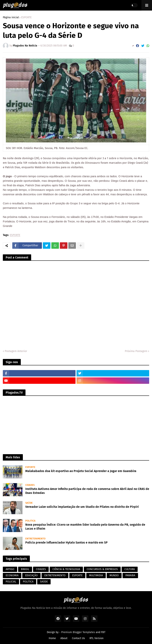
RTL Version (96, 638)
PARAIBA (130, 575)
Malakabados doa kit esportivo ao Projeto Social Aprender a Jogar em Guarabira (81, 471)
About (64, 638)
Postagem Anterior (16, 351)
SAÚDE (44, 582)
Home (52, 638)
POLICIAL (11, 582)
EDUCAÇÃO (31, 575)
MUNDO (114, 575)
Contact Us (78, 638)
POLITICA (28, 582)
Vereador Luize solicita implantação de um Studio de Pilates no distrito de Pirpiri (82, 507)
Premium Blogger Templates (78, 632)
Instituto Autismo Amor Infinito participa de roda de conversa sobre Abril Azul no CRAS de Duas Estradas (87, 491)
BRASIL (25, 569)
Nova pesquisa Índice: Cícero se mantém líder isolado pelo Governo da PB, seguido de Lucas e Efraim (85, 527)
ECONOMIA (12, 575)
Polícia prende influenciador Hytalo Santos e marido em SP (66, 542)
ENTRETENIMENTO (55, 575)
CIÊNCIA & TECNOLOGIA (66, 569)
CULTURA (130, 569)
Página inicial (11, 17)
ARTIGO (10, 569)
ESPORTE (26, 17)
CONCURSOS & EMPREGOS (102, 569)
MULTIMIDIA (96, 575)
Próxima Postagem (136, 351)
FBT (103, 632)
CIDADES (41, 569)
